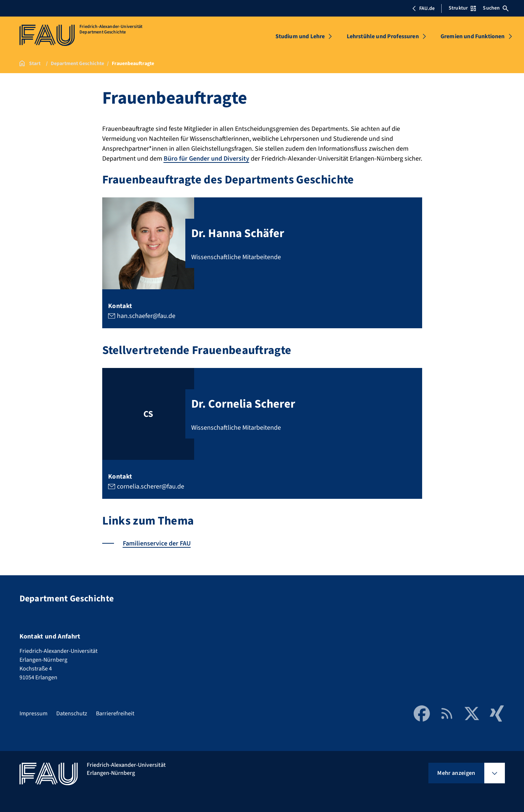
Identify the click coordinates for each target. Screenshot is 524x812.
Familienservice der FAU (157, 543)
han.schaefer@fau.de (146, 316)
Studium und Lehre (300, 36)
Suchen (496, 8)
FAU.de (423, 8)
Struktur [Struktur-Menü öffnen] (462, 8)
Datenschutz (72, 713)
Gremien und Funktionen (473, 36)
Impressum (33, 713)
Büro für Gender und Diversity (206, 159)
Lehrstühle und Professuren (383, 36)
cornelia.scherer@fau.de (150, 487)
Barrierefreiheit (115, 713)
